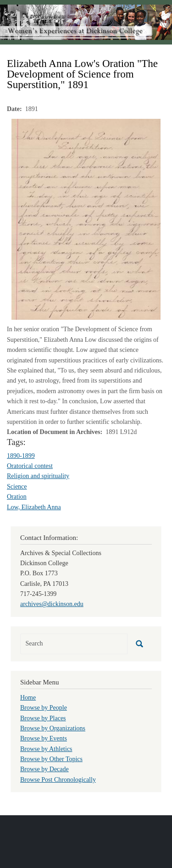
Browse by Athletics (46, 749)
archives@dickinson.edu (52, 604)
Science (17, 487)
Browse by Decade (44, 769)
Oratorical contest (30, 466)
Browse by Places (43, 718)
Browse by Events (44, 738)
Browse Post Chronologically (58, 780)
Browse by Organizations (53, 728)
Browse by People (44, 708)
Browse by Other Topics (51, 759)
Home (28, 698)
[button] (86, 219)
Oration (17, 497)
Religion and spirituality (38, 476)
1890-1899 (21, 456)
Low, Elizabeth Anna (34, 507)
